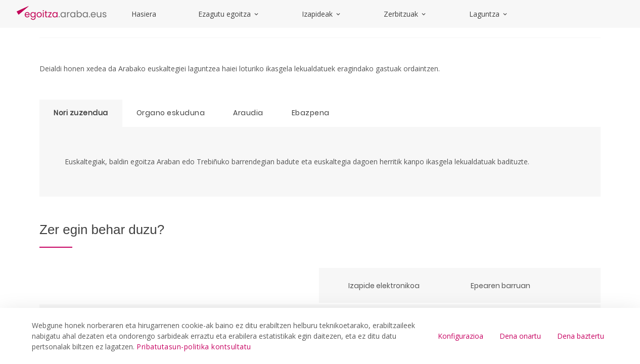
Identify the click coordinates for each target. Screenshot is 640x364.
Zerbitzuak (405, 14)
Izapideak (322, 14)
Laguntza (489, 14)
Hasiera (144, 14)
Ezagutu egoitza (229, 14)
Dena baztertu (581, 336)
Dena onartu (520, 336)
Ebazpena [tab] (311, 113)
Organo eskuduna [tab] (171, 113)
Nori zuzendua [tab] (81, 113)
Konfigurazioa (461, 336)
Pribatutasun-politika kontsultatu (194, 347)
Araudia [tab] (248, 113)
